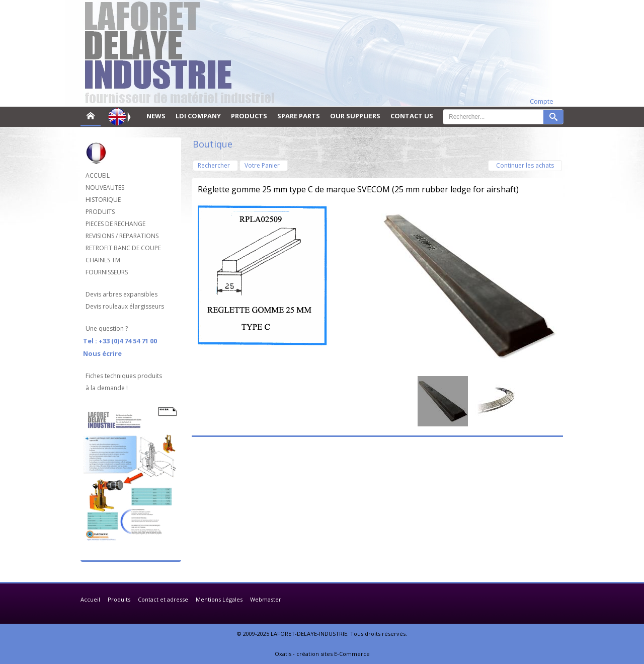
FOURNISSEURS (107, 272)
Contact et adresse (163, 599)
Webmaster (266, 599)
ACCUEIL (98, 175)
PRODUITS (100, 212)
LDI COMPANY (198, 116)
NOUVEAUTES (105, 188)
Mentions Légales (219, 599)
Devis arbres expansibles (122, 294)
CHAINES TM (103, 260)
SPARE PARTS (299, 116)
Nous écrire (102, 353)
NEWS (156, 116)
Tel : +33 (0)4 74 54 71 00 (120, 341)
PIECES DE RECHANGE (115, 224)
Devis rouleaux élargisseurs (125, 306)
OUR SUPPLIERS (355, 116)
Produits (119, 599)
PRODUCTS (249, 116)
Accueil (90, 599)
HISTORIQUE (103, 200)
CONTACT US (412, 116)
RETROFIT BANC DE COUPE (123, 248)
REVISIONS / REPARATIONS (122, 236)
